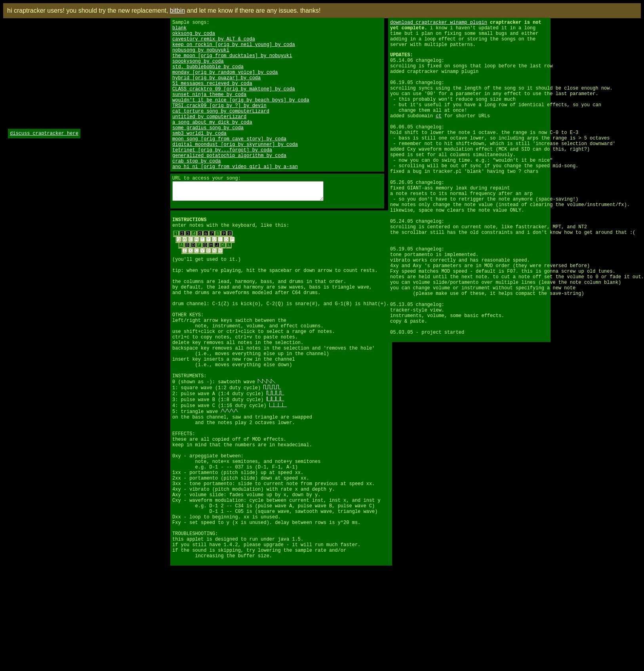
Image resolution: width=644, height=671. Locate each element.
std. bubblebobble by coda (208, 77)
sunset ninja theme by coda (209, 111)
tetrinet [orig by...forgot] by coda (222, 178)
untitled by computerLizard (209, 138)
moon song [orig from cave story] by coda (229, 165)
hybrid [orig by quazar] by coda (216, 91)
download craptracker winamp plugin (439, 23)
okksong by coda (194, 37)
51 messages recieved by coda (212, 97)
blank (179, 30)
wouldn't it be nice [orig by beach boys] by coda (241, 118)
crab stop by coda (196, 192)
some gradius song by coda (208, 151)
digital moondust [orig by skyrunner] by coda (235, 171)
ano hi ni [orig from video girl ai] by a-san (235, 198)
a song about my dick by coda (212, 144)
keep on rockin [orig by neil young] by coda (234, 50)
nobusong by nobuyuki (201, 57)
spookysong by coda (198, 70)
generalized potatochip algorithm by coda (229, 185)
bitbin (177, 11)
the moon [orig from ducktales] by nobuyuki (232, 64)
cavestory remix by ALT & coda (214, 43)
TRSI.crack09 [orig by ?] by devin (219, 124)
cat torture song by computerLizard (221, 131)
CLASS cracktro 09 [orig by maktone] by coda (234, 104)
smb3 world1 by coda (199, 158)
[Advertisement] (32, 204)
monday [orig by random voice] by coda (225, 84)
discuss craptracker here (44, 134)
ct (438, 136)
